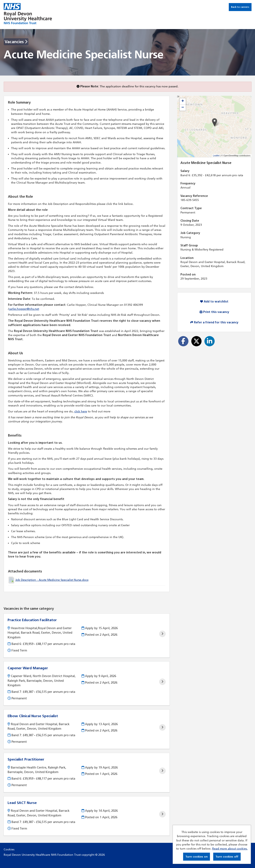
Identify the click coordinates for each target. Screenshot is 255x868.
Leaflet (216, 156)
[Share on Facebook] (183, 341)
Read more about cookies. (230, 849)
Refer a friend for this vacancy (214, 322)
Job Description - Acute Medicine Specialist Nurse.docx (52, 580)
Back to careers (240, 7)
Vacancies (16, 42)
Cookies (9, 849)
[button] (215, 122)
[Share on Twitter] (196, 341)
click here (81, 411)
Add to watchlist (214, 302)
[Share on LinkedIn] (210, 341)
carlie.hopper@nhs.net (24, 309)
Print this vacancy (214, 312)
